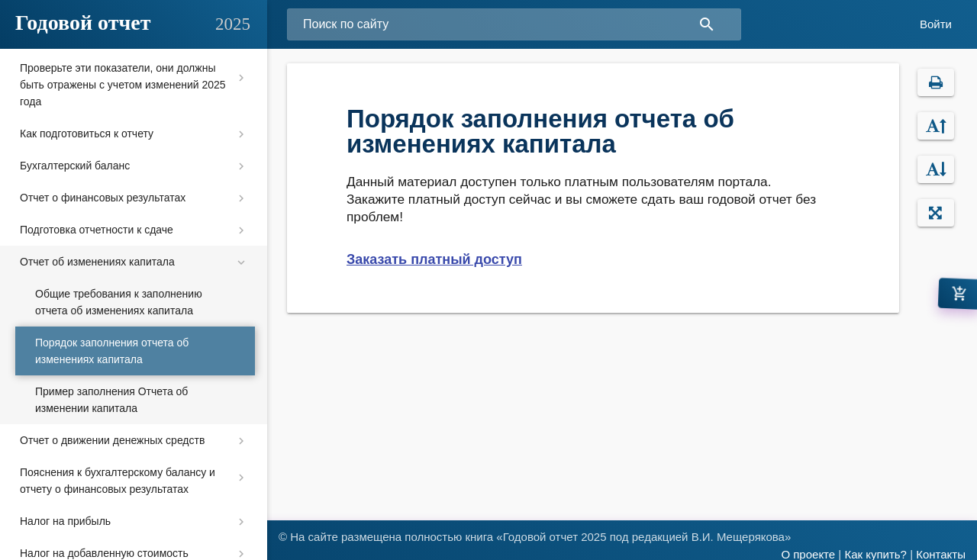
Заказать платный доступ (434, 259)
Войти (936, 24)
